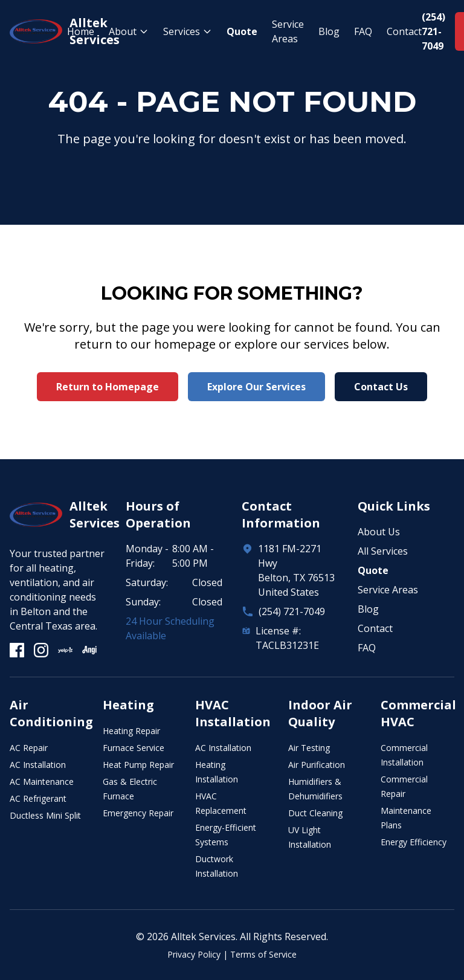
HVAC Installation (233, 713)
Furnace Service (134, 748)
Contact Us (381, 387)
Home (81, 31)
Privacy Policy (194, 954)
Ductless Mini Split (45, 815)
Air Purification (317, 765)
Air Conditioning (51, 713)
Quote (242, 31)
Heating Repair (131, 731)
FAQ (363, 31)
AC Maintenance (42, 782)
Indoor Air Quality (320, 713)
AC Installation (38, 765)
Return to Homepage (108, 387)
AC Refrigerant (38, 798)
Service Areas (288, 31)
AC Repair (29, 748)
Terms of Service (263, 954)
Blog (329, 31)
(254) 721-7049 (292, 611)
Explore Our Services (256, 387)
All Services (383, 551)
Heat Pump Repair (138, 765)
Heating (128, 705)
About (129, 31)
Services (188, 31)
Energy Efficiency (414, 842)
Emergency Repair (138, 813)
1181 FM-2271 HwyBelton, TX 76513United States (296, 570)
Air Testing (309, 748)
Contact (404, 31)
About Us (379, 532)
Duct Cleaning (315, 813)
